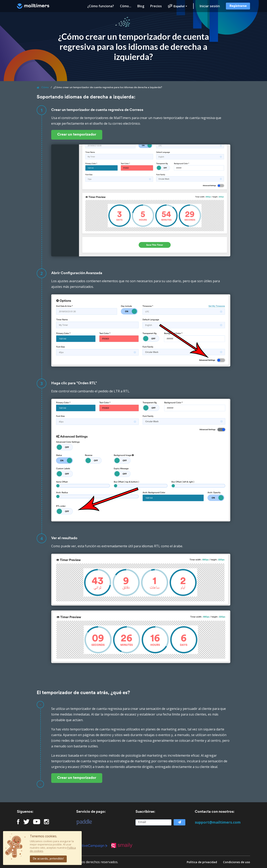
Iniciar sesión (210, 6)
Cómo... (126, 6)
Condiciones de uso (237, 862)
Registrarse (238, 6)
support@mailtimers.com (218, 822)
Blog (141, 6)
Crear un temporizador (77, 135)
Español (177, 6)
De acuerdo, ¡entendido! (48, 859)
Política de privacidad (202, 862)
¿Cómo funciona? (101, 6)
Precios (156, 6)
